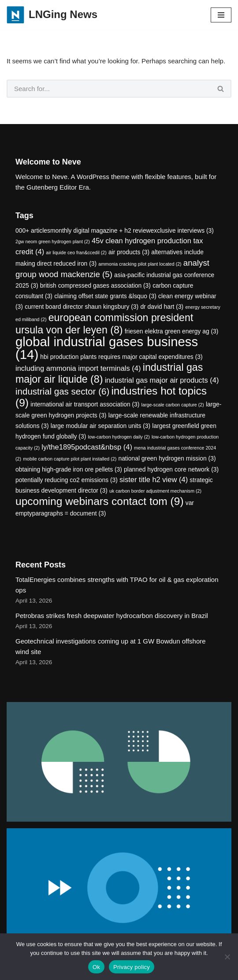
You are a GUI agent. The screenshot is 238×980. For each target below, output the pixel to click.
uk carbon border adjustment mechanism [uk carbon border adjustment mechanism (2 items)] (155, 491)
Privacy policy (132, 967)
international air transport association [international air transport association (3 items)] (85, 404)
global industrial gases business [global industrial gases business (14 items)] (107, 348)
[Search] (109, 89)
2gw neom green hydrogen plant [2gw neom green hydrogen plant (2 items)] (53, 241)
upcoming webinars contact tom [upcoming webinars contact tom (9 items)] (100, 501)
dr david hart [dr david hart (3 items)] (162, 307)
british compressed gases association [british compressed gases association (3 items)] (95, 285)
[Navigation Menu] (221, 15)
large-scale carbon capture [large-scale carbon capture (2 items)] (173, 405)
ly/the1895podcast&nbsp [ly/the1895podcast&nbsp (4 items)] (87, 447)
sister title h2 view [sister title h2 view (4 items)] (154, 480)
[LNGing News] (52, 15)
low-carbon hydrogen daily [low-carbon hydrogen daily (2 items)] (119, 437)
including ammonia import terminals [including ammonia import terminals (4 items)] (78, 368)
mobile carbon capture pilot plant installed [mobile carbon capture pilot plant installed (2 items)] (70, 459)
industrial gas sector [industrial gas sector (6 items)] (62, 391)
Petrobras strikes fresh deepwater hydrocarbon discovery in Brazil (112, 616)
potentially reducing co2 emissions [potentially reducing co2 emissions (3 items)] (67, 480)
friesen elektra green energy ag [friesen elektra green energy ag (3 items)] (172, 331)
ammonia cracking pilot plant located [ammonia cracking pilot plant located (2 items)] (140, 264)
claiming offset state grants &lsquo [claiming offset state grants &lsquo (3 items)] (105, 296)
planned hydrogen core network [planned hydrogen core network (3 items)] (171, 469)
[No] (227, 957)
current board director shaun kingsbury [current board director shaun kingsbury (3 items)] (82, 307)
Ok (96, 967)
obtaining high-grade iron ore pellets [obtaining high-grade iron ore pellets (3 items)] (69, 469)
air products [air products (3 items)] (129, 252)
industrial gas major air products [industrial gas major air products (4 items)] (162, 380)
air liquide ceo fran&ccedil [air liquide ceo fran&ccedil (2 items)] (76, 252)
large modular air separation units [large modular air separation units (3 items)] (101, 426)
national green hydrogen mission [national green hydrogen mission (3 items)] (167, 458)
